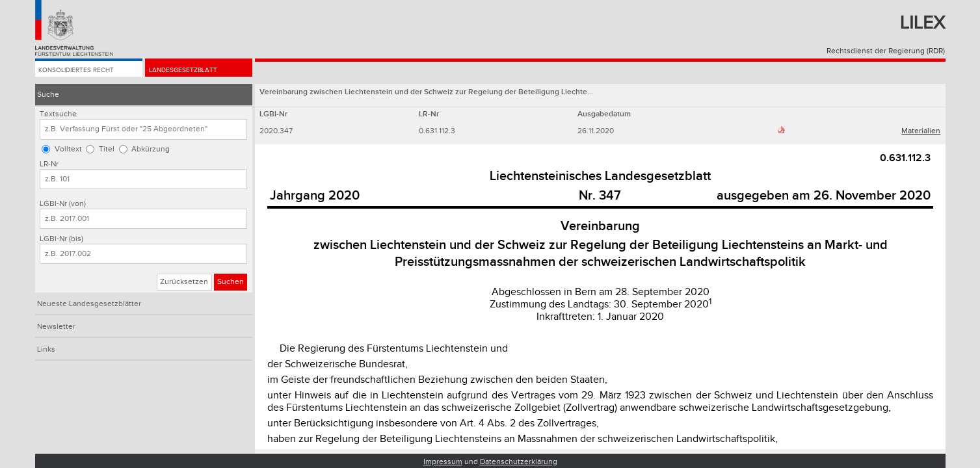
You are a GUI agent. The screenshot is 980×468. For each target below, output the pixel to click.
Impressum (443, 462)
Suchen (231, 282)
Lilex (922, 23)
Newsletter (56, 327)
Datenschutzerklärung (519, 462)
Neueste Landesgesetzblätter (89, 304)
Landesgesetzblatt (190, 72)
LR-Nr (49, 164)
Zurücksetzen (184, 282)
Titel (107, 149)
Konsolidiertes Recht (84, 72)
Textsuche (58, 114)
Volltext (68, 149)
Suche (48, 95)
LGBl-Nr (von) (63, 204)
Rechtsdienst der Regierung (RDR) (886, 51)
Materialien (921, 131)
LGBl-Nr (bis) (61, 239)
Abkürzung (151, 149)
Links (46, 349)
